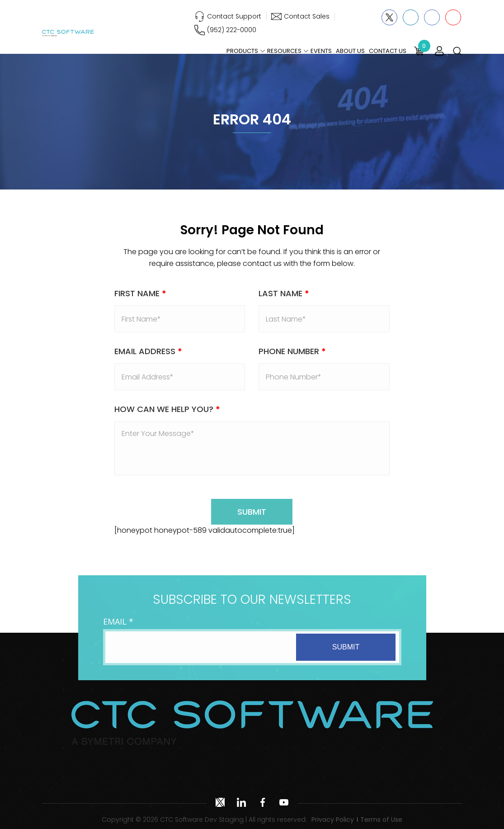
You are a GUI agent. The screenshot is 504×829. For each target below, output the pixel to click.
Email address (148, 351)
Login (439, 51)
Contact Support (234, 16)
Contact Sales (307, 16)
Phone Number (292, 351)
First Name (140, 293)
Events (321, 51)
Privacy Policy (333, 820)
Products (242, 51)
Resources (284, 51)
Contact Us (388, 51)
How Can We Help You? (167, 409)
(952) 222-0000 (232, 30)
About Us (350, 51)
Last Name (284, 293)
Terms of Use (381, 820)
